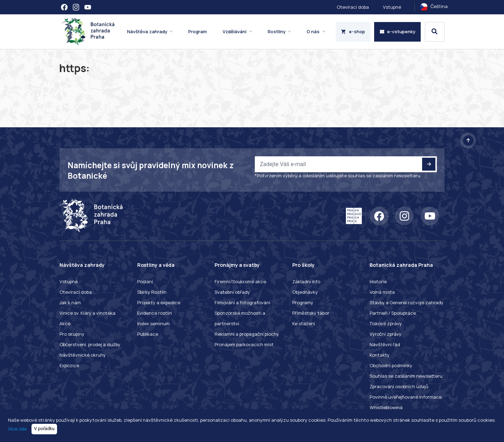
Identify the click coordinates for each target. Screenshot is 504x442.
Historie (378, 281)
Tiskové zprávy (386, 323)
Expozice (69, 365)
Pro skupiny (72, 334)
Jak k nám (70, 302)
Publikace (148, 334)
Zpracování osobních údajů (399, 386)
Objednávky (305, 292)
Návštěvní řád (385, 344)
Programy (303, 302)
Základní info (306, 281)
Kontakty (380, 355)
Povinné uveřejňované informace (406, 397)
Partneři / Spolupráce (393, 313)
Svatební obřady (232, 292)
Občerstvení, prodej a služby (90, 344)
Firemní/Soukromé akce (240, 281)
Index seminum (153, 323)
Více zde (17, 428)
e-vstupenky (398, 31)
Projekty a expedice (159, 302)
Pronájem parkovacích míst (244, 344)
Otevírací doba (353, 7)
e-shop (353, 31)
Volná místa (382, 292)
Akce (65, 323)
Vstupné (392, 7)
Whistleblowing (386, 407)
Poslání (145, 281)
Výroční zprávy (386, 334)
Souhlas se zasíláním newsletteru (406, 376)
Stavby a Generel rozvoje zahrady (407, 302)
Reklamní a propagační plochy (247, 334)
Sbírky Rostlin (152, 292)
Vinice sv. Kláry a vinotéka (87, 313)
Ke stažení (304, 323)
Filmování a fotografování (242, 302)
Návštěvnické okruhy (83, 355)
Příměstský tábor (311, 313)
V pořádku (44, 429)
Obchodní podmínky (391, 365)
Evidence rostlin (155, 313)
